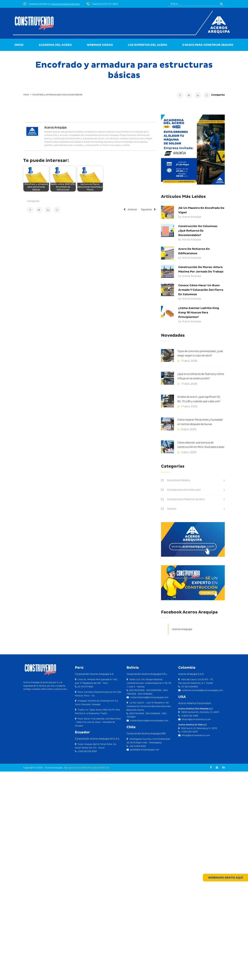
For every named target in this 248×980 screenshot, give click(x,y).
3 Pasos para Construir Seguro (208, 45)
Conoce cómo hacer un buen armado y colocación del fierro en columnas (201, 290)
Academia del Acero (55, 45)
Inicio (19, 45)
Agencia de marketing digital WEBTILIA (88, 768)
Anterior (130, 210)
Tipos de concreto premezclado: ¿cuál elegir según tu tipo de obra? (200, 353)
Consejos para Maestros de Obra (186, 499)
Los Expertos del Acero (148, 45)
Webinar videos (100, 45)
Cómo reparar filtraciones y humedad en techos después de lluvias (200, 422)
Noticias (172, 509)
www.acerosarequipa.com (66, 4)
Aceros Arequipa (55, 127)
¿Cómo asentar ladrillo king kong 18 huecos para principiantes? (199, 312)
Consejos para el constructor (184, 490)
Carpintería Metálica (179, 480)
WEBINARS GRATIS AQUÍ (227, 878)
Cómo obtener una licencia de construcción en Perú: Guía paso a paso (201, 445)
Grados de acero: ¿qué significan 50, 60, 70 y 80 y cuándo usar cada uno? (199, 399)
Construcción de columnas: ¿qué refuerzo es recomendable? (198, 231)
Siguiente (148, 210)
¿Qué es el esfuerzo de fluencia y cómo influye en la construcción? (201, 376)
